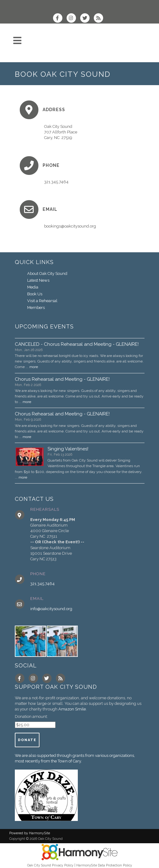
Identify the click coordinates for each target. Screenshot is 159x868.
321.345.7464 (42, 584)
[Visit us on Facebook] (60, 19)
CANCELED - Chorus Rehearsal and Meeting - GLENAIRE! (77, 344)
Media (33, 287)
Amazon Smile (72, 709)
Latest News (38, 280)
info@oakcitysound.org (51, 609)
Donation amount (31, 716)
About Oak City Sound (47, 273)
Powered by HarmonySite (30, 833)
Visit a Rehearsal (42, 301)
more (34, 367)
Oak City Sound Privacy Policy (50, 865)
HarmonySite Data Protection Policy (104, 865)
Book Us (35, 294)
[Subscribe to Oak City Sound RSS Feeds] (100, 19)
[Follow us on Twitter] (87, 19)
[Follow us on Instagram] (73, 19)
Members (36, 308)
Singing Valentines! (68, 449)
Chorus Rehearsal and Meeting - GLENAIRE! (62, 379)
